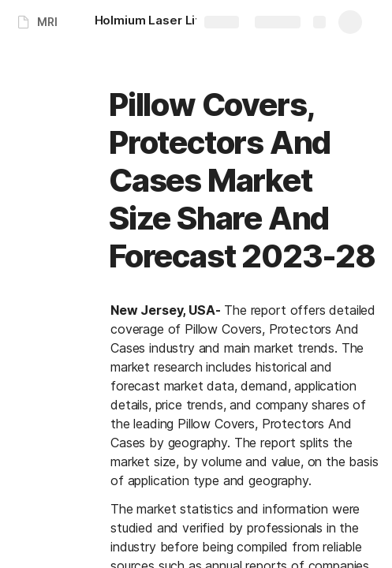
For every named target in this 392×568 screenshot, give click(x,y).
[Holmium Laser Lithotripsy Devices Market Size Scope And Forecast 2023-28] (174, 22)
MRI (47, 22)
